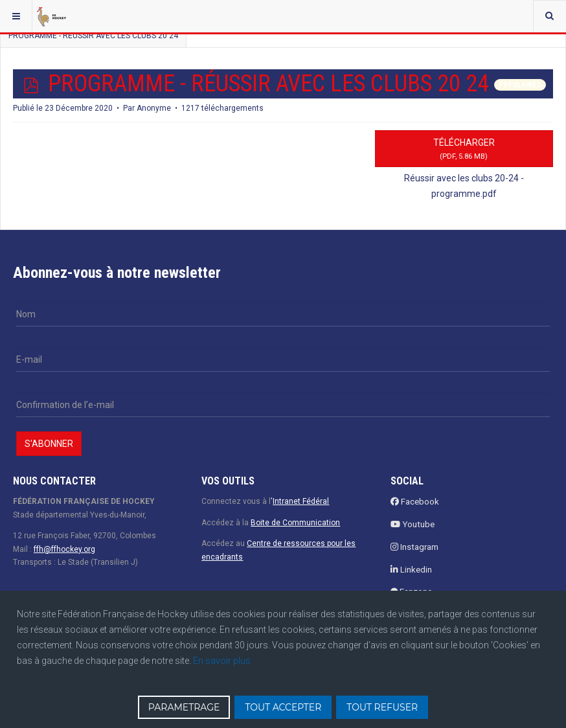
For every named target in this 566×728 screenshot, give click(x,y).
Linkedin (411, 570)
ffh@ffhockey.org (64, 549)
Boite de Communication (295, 523)
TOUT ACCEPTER (283, 707)
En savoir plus (222, 661)
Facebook (415, 502)
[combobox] (549, 16)
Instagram (414, 547)
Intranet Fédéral (301, 501)
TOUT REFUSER (382, 707)
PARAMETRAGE (184, 707)
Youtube (413, 524)
